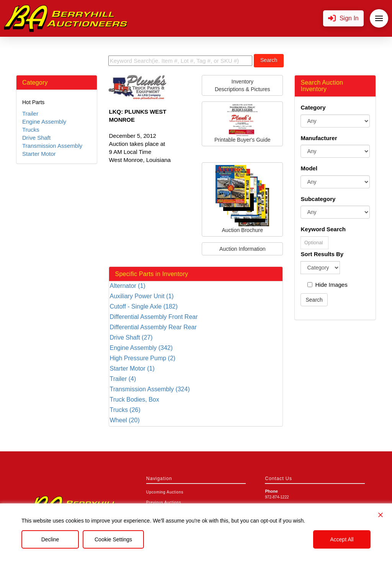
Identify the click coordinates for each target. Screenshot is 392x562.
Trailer (30, 114)
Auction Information (243, 249)
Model (309, 168)
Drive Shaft (36, 138)
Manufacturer (319, 138)
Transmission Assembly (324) (149, 389)
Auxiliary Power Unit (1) (141, 296)
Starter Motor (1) (132, 368)
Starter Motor (39, 154)
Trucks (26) (125, 410)
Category (313, 107)
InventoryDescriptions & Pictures (243, 85)
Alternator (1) (127, 286)
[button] (343, 19)
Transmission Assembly (52, 146)
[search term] (180, 61)
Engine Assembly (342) (141, 348)
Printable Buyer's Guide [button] (243, 123)
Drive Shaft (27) (131, 337)
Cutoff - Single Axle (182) (144, 306)
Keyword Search (323, 229)
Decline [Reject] (50, 539)
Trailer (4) (123, 379)
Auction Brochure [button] (242, 199)
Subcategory (318, 199)
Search (269, 60)
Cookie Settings (113, 539)
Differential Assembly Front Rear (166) (154, 317)
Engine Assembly (44, 122)
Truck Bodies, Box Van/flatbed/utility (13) (139, 400)
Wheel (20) (124, 420)
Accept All (342, 539)
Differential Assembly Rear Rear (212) (153, 328)
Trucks (31, 130)
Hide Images (327, 285)
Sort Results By (322, 254)
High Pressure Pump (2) (142, 358)
